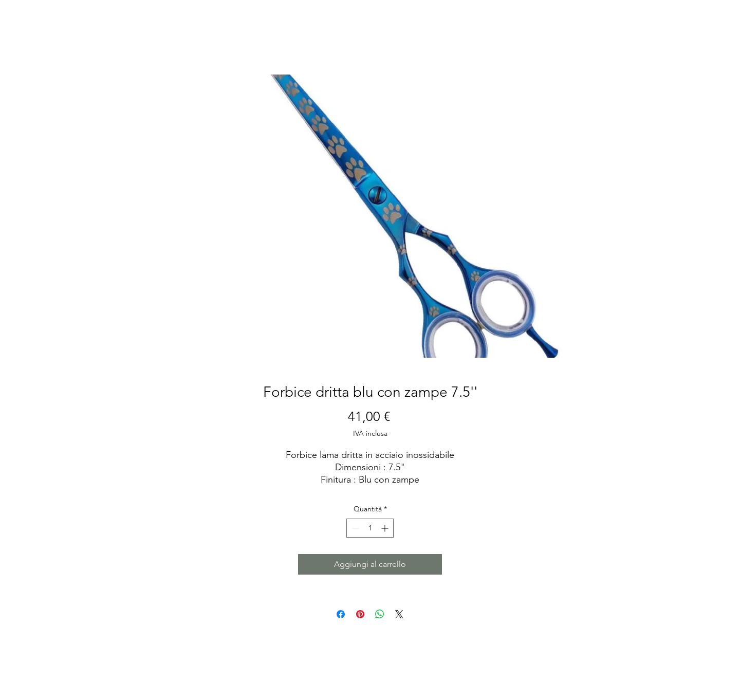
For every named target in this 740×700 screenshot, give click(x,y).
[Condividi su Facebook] (341, 614)
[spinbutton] (370, 528)
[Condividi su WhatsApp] (380, 614)
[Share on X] (399, 614)
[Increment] (386, 528)
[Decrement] (354, 528)
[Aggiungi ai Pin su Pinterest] (360, 614)
